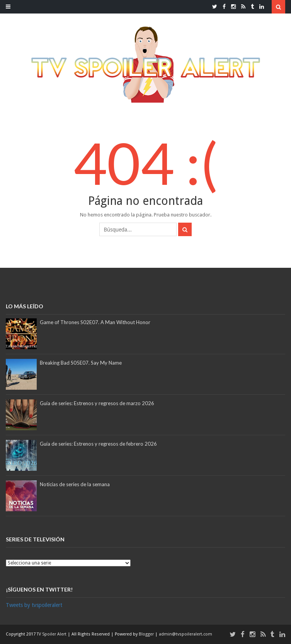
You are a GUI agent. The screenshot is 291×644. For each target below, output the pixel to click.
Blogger (147, 634)
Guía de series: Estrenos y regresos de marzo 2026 (97, 403)
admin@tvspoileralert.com (185, 634)
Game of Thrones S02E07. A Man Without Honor (95, 322)
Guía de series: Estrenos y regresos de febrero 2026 (98, 444)
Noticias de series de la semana (75, 484)
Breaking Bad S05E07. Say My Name (81, 363)
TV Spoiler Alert (52, 634)
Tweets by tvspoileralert (34, 605)
